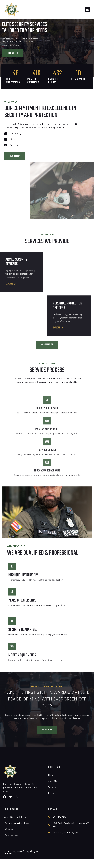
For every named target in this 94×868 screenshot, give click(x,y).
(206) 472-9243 (59, 826)
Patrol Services (11, 844)
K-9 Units (9, 838)
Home (51, 784)
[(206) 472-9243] (49, 826)
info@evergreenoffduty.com (66, 842)
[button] (87, 10)
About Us (53, 790)
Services (52, 796)
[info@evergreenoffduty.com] (49, 842)
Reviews (52, 802)
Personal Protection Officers (18, 832)
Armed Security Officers (15, 826)
